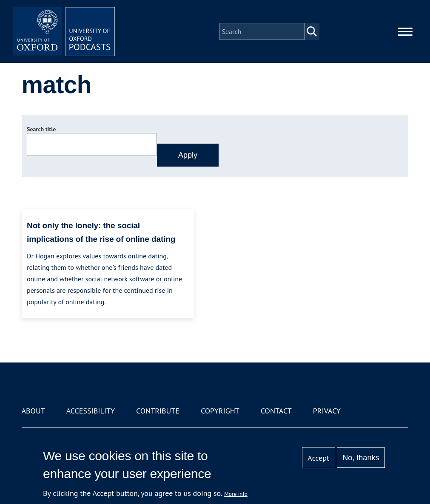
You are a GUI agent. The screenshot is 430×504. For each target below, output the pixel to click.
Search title (41, 129)
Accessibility (91, 411)
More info (236, 494)
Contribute (158, 411)
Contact (276, 411)
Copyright (220, 411)
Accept (318, 458)
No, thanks (361, 458)
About (33, 411)
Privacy (327, 411)
